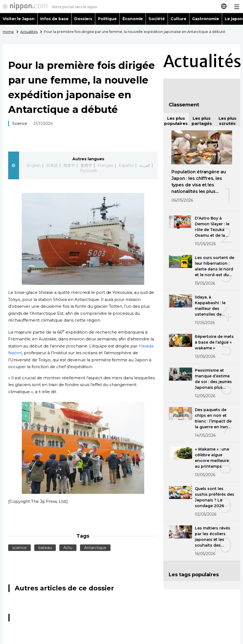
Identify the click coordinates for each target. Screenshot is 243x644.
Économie (133, 19)
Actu (68, 548)
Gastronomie (206, 19)
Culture (179, 19)
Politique (107, 19)
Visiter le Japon (19, 19)
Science (20, 124)
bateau (45, 548)
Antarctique (95, 548)
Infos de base (54, 19)
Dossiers (83, 19)
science (19, 548)
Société (157, 19)
